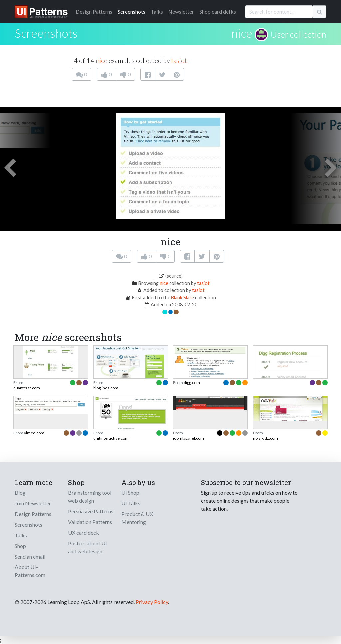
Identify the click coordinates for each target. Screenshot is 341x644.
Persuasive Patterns (91, 511)
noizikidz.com (266, 438)
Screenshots (131, 11)
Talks (157, 11)
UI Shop (130, 492)
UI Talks (131, 503)
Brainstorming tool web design (90, 496)
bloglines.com (106, 388)
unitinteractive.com (111, 438)
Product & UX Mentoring (137, 518)
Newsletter (181, 11)
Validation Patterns (90, 522)
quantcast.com (27, 388)
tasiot (179, 60)
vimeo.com (34, 433)
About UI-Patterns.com (30, 571)
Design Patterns (33, 514)
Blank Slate (183, 298)
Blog (20, 492)
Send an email (30, 556)
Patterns (94, 11)
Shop (20, 546)
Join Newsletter (33, 503)
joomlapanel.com (189, 438)
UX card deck (83, 532)
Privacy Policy (152, 602)
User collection (298, 34)
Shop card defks (218, 11)
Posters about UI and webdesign (87, 547)
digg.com (192, 382)
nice (242, 33)
